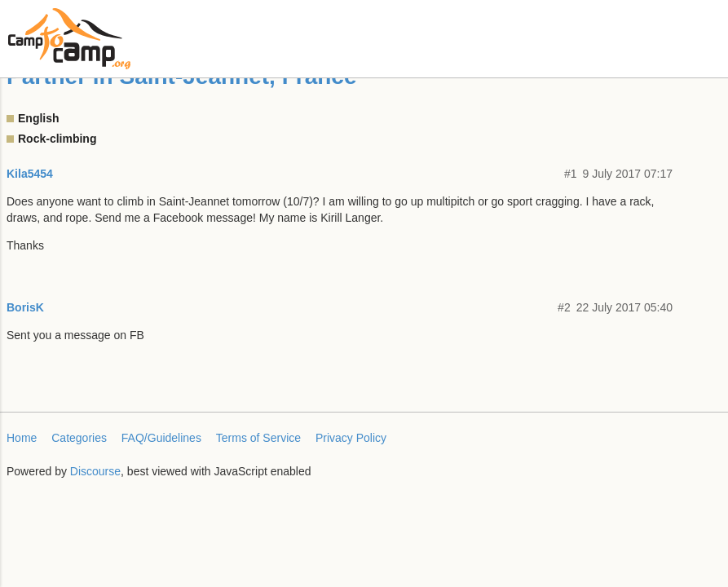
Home (22, 438)
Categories (79, 438)
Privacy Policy (351, 438)
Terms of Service (258, 438)
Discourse (95, 471)
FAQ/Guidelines (161, 438)
